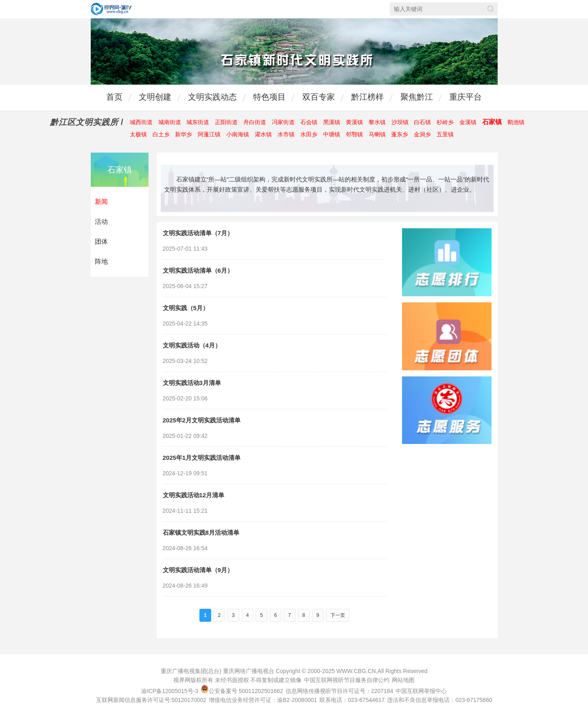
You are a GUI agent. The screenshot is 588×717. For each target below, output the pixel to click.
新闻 (101, 202)
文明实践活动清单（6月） (198, 270)
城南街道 (170, 122)
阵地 (101, 261)
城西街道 (141, 122)
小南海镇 (238, 134)
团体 (101, 242)
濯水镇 (263, 134)
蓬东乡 (400, 134)
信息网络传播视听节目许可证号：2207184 (340, 691)
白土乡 (161, 134)
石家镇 (492, 122)
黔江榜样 (367, 97)
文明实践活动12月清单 (194, 495)
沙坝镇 (400, 122)
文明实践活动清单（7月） (198, 233)
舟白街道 (255, 122)
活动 (101, 222)
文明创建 (155, 97)
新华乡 (184, 134)
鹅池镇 (516, 122)
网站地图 (403, 680)
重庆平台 (466, 97)
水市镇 (286, 134)
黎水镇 (377, 122)
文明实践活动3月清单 (192, 383)
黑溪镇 (332, 122)
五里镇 (445, 134)
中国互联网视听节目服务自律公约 (347, 680)
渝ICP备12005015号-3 (170, 691)
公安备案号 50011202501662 (243, 691)
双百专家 (319, 97)
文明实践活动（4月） (192, 345)
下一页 (338, 615)
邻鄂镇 (354, 134)
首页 (114, 97)
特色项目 (269, 97)
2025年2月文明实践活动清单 (202, 420)
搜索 (491, 9)
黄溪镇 (354, 122)
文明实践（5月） (186, 308)
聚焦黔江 (417, 97)
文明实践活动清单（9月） (198, 570)
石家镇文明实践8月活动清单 (201, 532)
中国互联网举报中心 (421, 691)
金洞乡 (422, 134)
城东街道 (198, 122)
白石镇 (422, 122)
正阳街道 (226, 122)
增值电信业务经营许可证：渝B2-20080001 (263, 700)
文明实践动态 (212, 97)
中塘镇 (332, 134)
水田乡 (309, 134)
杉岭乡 (445, 122)
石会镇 (309, 122)
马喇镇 (377, 134)
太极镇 (138, 134)
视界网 (111, 9)
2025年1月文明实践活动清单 (202, 458)
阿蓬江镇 (209, 134)
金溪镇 (468, 122)
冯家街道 (283, 122)
